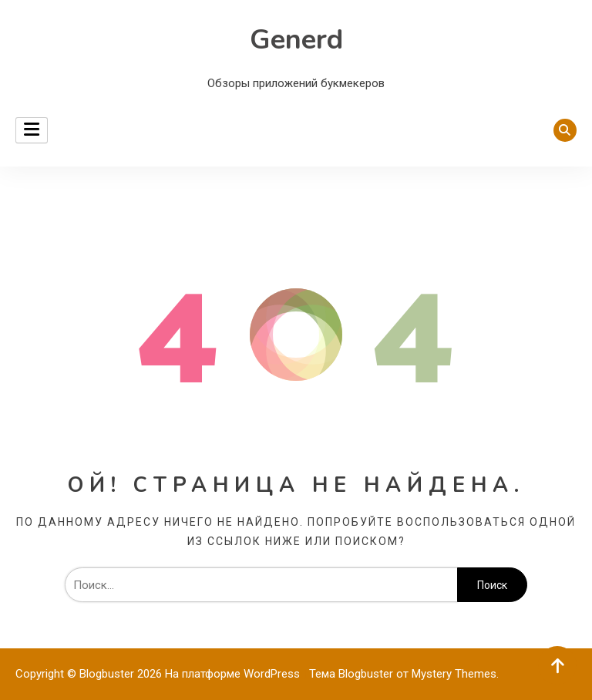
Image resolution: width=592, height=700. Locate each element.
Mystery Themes (454, 674)
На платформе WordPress (234, 674)
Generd (296, 40)
